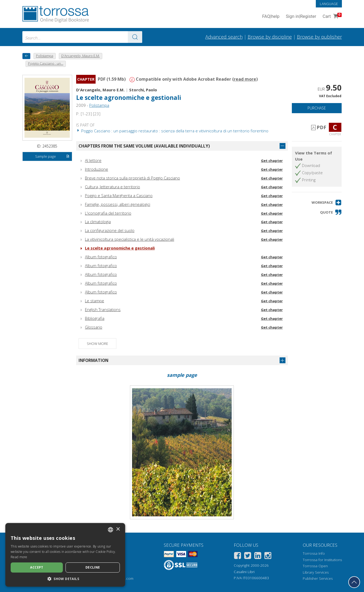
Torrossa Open (315, 566)
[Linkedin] (258, 556)
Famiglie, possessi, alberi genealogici (118, 204)
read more (245, 79)
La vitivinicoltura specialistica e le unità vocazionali (130, 239)
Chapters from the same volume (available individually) (144, 146)
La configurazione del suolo (110, 230)
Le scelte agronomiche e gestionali (129, 98)
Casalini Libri (244, 572)
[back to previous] (26, 56)
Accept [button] (37, 567)
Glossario (94, 327)
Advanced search (224, 37)
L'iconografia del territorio (108, 213)
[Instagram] (268, 556)
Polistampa (99, 105)
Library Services (316, 572)
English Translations (103, 309)
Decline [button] (93, 567)
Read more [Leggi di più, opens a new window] (19, 557)
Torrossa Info (314, 553)
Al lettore (93, 160)
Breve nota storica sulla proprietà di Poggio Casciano (132, 178)
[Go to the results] (135, 37)
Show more (97, 344)
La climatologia (98, 222)
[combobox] (82, 37)
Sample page (52, 157)
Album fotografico (101, 257)
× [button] (118, 529)
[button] (327, 203)
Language (329, 4)
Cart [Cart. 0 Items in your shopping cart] (331, 17)
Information (93, 360)
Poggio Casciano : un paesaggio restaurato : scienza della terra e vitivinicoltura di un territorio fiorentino (172, 131)
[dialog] (65, 555)
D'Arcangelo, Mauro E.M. (100, 90)
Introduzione (97, 169)
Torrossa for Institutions (322, 560)
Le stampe (95, 301)
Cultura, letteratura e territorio (113, 187)
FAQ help (271, 17)
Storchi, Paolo (143, 90)
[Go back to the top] (354, 582)
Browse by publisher (319, 37)
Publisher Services (318, 578)
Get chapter (272, 161)
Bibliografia (95, 318)
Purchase (317, 108)
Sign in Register (301, 17)
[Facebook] (238, 556)
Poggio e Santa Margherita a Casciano (119, 195)
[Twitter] (248, 556)
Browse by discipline (270, 37)
